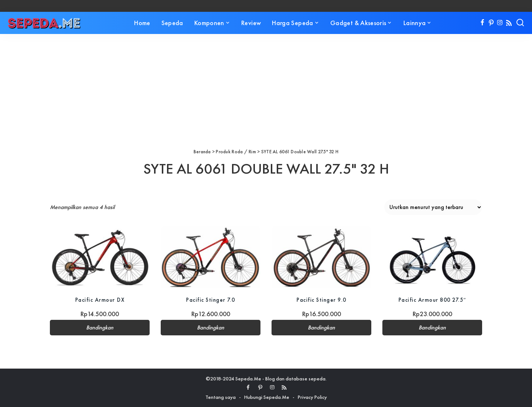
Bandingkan (100, 328)
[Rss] (509, 23)
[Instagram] (500, 23)
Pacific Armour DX (100, 300)
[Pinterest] (491, 23)
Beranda (202, 152)
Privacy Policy (312, 397)
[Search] (520, 23)
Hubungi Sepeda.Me (267, 397)
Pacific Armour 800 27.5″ (432, 300)
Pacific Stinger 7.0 (211, 300)
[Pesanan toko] (433, 207)
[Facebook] (482, 23)
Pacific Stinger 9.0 (321, 300)
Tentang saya (221, 397)
